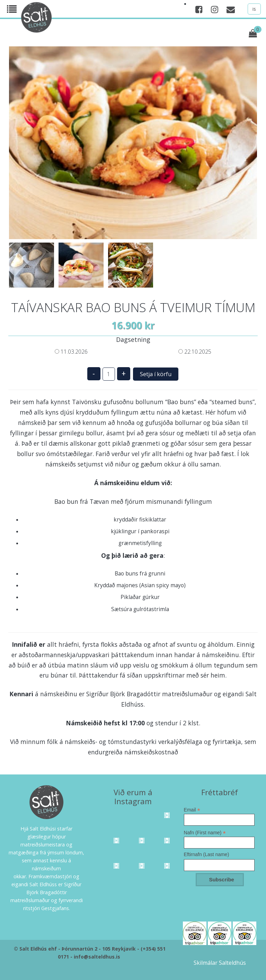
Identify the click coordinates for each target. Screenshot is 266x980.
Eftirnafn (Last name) (207, 854)
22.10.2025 (195, 352)
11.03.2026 (71, 352)
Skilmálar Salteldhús (220, 963)
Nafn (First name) (205, 833)
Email (192, 810)
